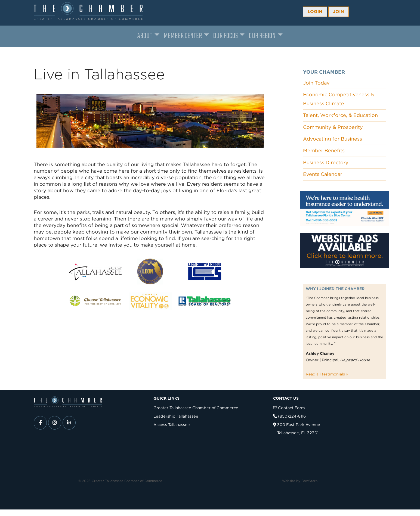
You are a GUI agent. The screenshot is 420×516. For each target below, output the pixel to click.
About (145, 36)
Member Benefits (324, 150)
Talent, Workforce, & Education (340, 115)
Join (339, 12)
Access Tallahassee (172, 425)
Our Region (262, 36)
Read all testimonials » (327, 374)
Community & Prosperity (333, 127)
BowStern (309, 481)
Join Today (316, 83)
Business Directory (326, 162)
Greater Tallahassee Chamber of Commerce (196, 408)
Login (315, 12)
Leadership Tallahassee (176, 416)
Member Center (183, 36)
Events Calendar (323, 174)
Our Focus (226, 36)
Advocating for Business (333, 139)
